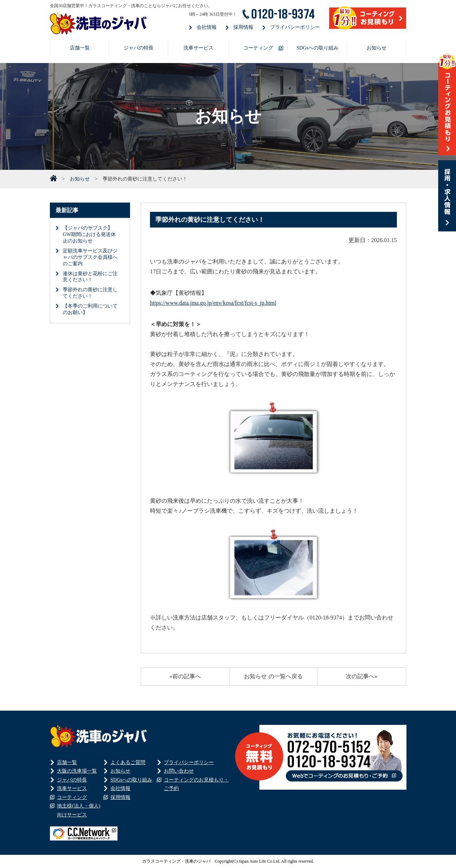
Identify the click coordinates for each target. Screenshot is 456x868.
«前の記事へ (185, 676)
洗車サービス (198, 48)
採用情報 (243, 27)
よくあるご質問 (128, 762)
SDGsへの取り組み (317, 48)
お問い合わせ (179, 771)
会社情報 (207, 27)
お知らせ (377, 48)
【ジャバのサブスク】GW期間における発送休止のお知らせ (89, 234)
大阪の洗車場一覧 (77, 771)
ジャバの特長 (139, 48)
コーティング (258, 48)
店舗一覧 (80, 48)
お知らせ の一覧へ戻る (273, 676)
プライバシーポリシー (295, 27)
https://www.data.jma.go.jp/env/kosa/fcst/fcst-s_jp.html (213, 303)
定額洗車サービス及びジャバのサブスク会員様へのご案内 (90, 257)
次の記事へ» (362, 676)
